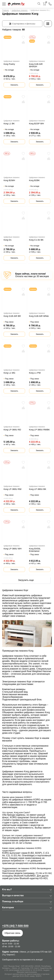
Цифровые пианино (20, 10)
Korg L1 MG (9, 373)
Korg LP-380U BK (38, 489)
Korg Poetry (9, 64)
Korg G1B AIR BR (12, 316)
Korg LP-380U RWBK (39, 430)
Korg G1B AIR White (39, 316)
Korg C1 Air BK (36, 240)
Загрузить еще (26, 580)
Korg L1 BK (9, 123)
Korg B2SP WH (37, 123)
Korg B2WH (9, 180)
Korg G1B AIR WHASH (36, 65)
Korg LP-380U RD (12, 430)
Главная (5, 10)
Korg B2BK (34, 180)
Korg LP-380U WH (13, 549)
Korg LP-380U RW (13, 489)
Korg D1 (8, 240)
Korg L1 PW (35, 373)
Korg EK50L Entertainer (35, 550)
